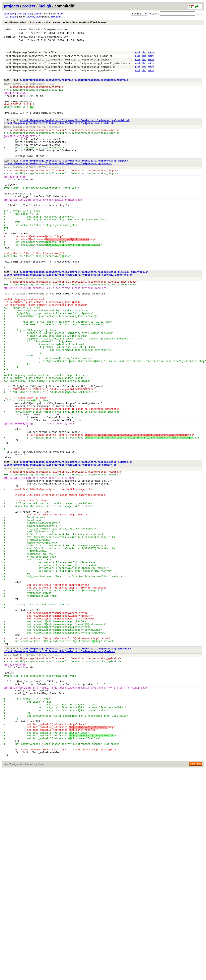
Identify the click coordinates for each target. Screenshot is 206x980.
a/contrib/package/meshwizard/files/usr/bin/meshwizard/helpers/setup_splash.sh (75, 773)
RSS (199, 912)
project (29, 6)
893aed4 (30, 325)
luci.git (45, 6)
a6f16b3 (30, 191)
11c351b (17, 325)
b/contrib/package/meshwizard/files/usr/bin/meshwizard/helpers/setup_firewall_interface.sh (68, 321)
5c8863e (17, 191)
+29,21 (23, 820)
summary (9, 14)
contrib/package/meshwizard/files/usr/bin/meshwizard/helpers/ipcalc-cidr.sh (59, 60)
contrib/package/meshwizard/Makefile (31, 55)
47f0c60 (30, 91)
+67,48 (23, 567)
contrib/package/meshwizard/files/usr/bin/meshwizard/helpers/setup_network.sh (60, 72)
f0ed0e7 (30, 555)
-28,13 (13, 820)
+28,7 (20, 154)
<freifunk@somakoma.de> (52, 30)
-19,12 (13, 230)
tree (60, 14)
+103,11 (23, 501)
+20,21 (23, 230)
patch (13, 17)
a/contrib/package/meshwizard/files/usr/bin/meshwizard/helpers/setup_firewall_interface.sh (84, 318)
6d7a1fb (30, 143)
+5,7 (18, 203)
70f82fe (17, 555)
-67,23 (13, 567)
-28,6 (12, 154)
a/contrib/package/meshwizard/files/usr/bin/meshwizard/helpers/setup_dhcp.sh (74, 183)
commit (38, 14)
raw (6, 17)
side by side (34, 17)
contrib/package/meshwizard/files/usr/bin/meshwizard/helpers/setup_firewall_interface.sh (68, 68)
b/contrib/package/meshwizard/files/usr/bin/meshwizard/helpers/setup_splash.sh (59, 777)
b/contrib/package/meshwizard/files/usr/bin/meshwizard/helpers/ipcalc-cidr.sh (59, 139)
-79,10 (13, 501)
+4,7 (18, 103)
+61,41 (23, 337)
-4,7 (11, 103)
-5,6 (11, 203)
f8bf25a (55, 17)
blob (144, 55)
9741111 (17, 781)
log (30, 14)
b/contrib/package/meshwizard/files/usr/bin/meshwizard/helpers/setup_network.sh (60, 551)
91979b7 (17, 91)
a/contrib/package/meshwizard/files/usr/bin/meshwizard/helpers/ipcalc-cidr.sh (75, 135)
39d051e (17, 143)
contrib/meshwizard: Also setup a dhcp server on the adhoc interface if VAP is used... (57, 22)
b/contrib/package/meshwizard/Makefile (101, 87)
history (151, 55)
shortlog (21, 14)
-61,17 (13, 337)
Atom (192, 912)
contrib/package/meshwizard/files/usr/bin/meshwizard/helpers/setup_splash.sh (60, 76)
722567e (30, 781)
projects (11, 6)
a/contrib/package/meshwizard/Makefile (46, 87)
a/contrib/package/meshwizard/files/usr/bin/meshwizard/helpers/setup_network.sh (76, 547)
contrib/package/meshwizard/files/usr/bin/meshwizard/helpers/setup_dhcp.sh (58, 64)
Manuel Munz (27, 30)
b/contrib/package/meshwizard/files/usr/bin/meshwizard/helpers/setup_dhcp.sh (58, 187)
